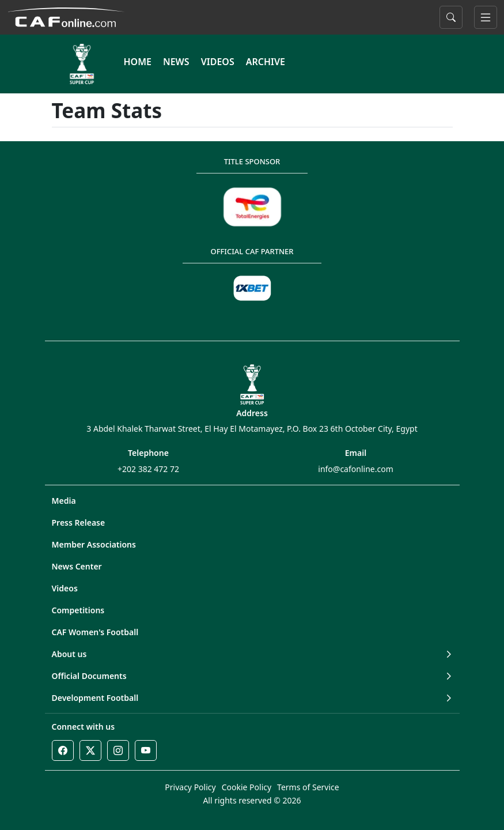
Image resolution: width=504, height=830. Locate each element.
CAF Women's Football (95, 632)
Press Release (79, 522)
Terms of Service (308, 787)
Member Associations (94, 544)
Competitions (78, 610)
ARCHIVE (266, 62)
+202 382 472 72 (148, 469)
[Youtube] (146, 750)
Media (64, 501)
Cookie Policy (247, 787)
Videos (65, 588)
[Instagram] (118, 750)
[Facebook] (63, 750)
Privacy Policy (190, 787)
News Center (77, 566)
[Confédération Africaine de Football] (66, 16)
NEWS (176, 62)
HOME (138, 62)
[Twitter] (90, 750)
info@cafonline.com (355, 469)
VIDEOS (218, 62)
